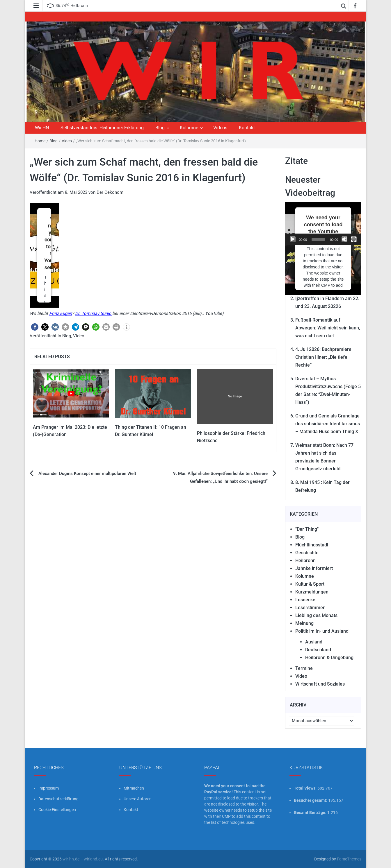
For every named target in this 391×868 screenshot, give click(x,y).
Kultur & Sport (310, 584)
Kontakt (247, 128)
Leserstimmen (310, 608)
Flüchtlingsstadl (312, 545)
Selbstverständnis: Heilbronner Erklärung (102, 128)
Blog (160, 128)
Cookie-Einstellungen (57, 810)
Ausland (314, 642)
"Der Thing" (307, 529)
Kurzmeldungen (312, 592)
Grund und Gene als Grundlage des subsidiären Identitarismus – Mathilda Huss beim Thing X (328, 424)
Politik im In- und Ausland (322, 631)
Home (40, 141)
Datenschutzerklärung (58, 799)
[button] (35, 327)
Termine (304, 668)
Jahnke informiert (314, 568)
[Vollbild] (354, 239)
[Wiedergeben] (293, 239)
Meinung (304, 623)
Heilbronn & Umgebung (329, 658)
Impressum (49, 788)
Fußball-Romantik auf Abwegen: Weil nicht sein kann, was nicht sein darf (328, 328)
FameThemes (349, 859)
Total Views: (306, 788)
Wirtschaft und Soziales (320, 684)
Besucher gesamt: (311, 800)
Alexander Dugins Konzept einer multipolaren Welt (87, 474)
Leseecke (305, 600)
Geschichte (307, 553)
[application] (323, 224)
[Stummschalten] (344, 239)
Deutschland (318, 650)
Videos (220, 128)
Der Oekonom (110, 192)
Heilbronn (305, 561)
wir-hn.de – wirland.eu (83, 859)
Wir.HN (42, 128)
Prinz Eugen (61, 313)
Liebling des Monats (316, 615)
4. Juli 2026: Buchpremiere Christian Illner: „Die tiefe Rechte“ (323, 357)
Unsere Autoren (138, 799)
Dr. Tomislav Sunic (94, 313)
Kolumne (189, 128)
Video (67, 141)
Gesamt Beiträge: (311, 813)
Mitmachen (134, 788)
